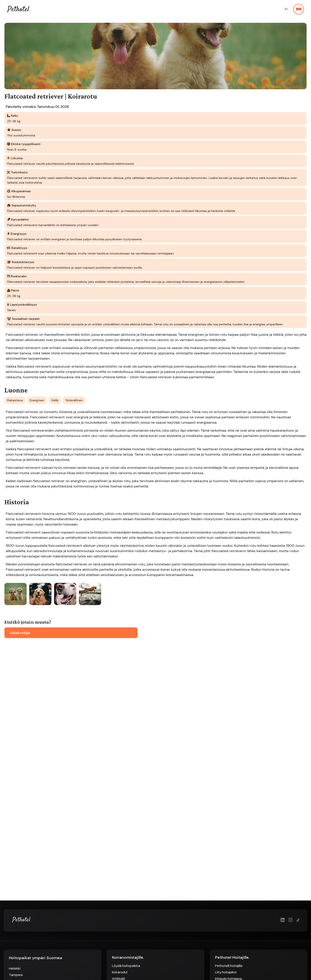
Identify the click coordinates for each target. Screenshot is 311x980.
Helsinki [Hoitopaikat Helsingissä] (15, 968)
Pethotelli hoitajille (229, 966)
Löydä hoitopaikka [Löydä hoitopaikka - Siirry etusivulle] (126, 966)
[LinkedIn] (283, 920)
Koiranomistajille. (128, 957)
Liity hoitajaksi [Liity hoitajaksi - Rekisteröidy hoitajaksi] (226, 972)
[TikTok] (298, 920)
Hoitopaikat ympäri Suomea (35, 958)
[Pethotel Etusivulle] (21, 929)
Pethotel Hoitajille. (232, 957)
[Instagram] (290, 920)
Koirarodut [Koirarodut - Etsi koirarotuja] (120, 972)
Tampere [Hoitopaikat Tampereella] (16, 975)
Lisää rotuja (20, 633)
